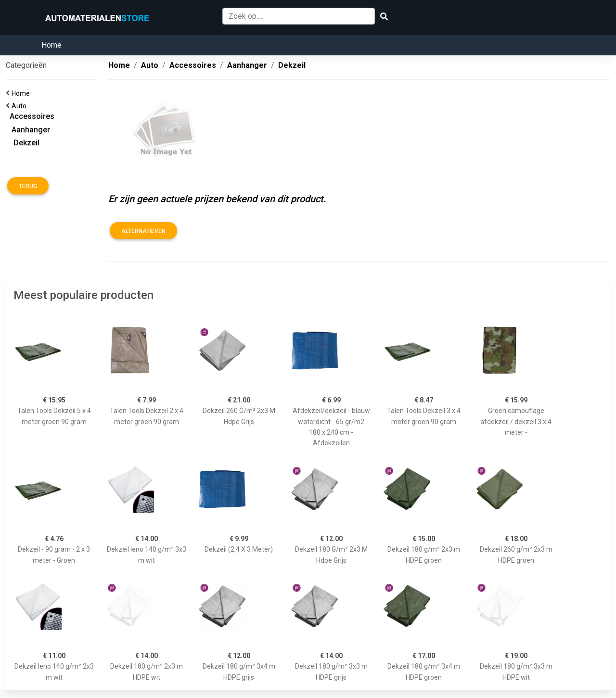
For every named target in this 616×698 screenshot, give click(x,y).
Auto (20, 106)
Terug (28, 186)
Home (51, 45)
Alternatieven (143, 231)
